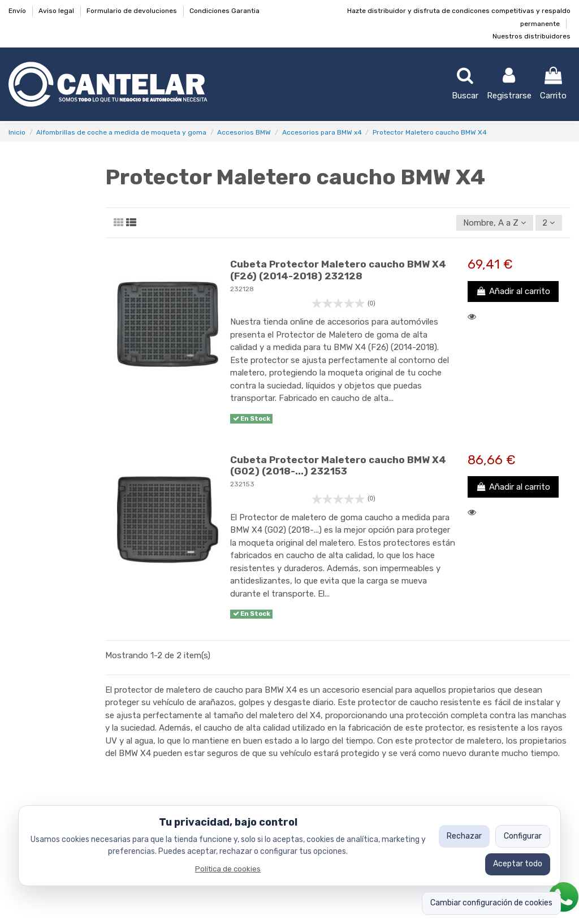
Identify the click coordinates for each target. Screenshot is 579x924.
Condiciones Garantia (224, 11)
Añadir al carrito (513, 291)
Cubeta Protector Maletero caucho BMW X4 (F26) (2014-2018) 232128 (338, 270)
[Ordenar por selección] (495, 223)
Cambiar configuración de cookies (491, 903)
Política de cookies (228, 869)
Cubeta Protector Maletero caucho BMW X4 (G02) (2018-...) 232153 (338, 465)
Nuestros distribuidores (532, 36)
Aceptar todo (518, 864)
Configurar (523, 836)
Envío (18, 11)
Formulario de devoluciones (133, 11)
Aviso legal (57, 11)
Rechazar (464, 836)
